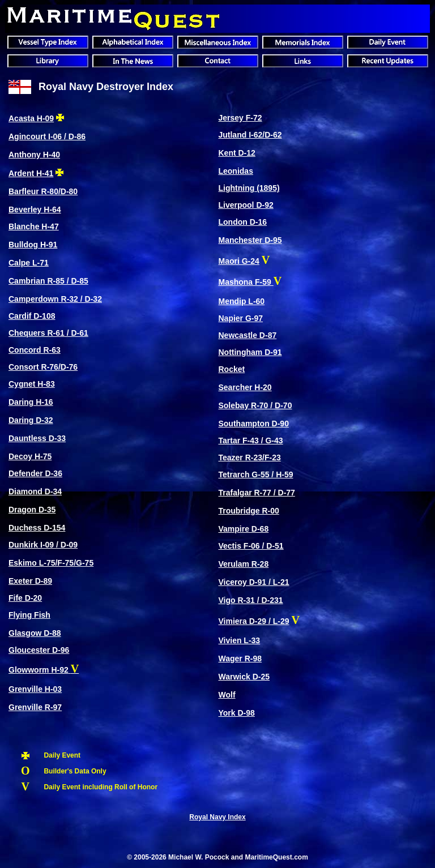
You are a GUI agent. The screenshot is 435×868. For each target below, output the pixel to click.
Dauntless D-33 (37, 438)
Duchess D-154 (37, 528)
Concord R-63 (35, 350)
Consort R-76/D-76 (43, 367)
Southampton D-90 (253, 424)
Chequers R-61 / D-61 (48, 333)
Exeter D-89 (30, 581)
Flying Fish (29, 615)
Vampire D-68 (243, 529)
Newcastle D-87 (247, 335)
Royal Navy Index (217, 817)
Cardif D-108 (32, 316)
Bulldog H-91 (33, 245)
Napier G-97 (240, 318)
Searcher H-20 (245, 387)
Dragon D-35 (32, 510)
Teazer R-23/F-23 (249, 457)
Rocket (231, 369)
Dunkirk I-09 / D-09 (43, 545)
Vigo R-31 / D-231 (250, 600)
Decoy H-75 (30, 456)
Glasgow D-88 (35, 633)
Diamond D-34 (35, 491)
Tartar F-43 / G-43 (250, 441)
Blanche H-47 (34, 226)
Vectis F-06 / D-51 (251, 546)
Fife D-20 (25, 598)
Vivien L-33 (239, 640)
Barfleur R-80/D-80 (43, 191)
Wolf (227, 695)
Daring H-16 (31, 402)
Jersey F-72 (240, 118)
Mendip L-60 (241, 301)
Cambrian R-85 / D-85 (48, 281)
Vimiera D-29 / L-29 (253, 621)
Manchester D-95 (250, 240)
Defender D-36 (35, 473)
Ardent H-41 (31, 173)
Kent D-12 (236, 153)
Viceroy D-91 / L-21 (253, 582)
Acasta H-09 (31, 118)
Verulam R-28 (243, 564)
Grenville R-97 (35, 707)
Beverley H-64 (35, 209)
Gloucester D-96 (39, 650)
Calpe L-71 (29, 263)
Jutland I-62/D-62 (250, 135)
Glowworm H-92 (39, 670)
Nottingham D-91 (250, 352)
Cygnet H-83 (32, 384)
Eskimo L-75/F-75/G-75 (51, 563)
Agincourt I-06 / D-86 (47, 136)
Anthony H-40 (34, 155)
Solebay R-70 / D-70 (255, 405)
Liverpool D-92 (246, 205)
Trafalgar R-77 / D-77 (256, 493)
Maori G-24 (238, 261)
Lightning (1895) (249, 188)
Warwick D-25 (244, 677)
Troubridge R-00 (248, 511)
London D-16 (242, 222)
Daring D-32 (31, 420)
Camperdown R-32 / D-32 (55, 299)
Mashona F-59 (246, 282)
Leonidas (235, 171)
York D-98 (236, 713)
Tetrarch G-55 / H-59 (255, 474)
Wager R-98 (240, 659)
